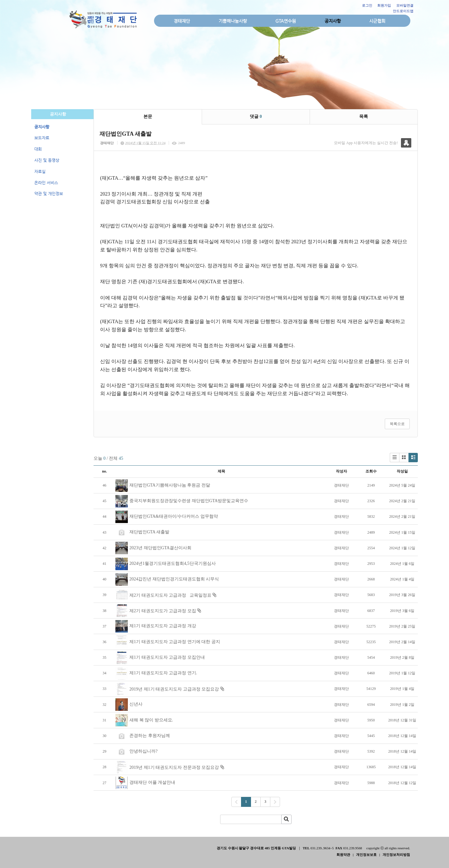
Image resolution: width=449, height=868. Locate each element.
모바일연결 (405, 5)
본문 (148, 116)
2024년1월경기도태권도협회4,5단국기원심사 (173, 563)
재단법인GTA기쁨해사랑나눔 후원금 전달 (170, 485)
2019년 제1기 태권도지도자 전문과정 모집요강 (174, 767)
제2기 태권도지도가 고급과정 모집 (163, 611)
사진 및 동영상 (47, 160)
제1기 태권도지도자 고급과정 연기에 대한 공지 (175, 642)
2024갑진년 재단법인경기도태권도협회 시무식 (174, 579)
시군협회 (377, 21)
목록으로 (397, 424)
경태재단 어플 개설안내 (152, 782)
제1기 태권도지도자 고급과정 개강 (163, 626)
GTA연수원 (286, 21)
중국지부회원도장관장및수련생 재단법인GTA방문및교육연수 (189, 501)
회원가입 (384, 5)
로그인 (367, 5)
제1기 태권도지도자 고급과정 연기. (163, 673)
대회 (38, 149)
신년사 (136, 704)
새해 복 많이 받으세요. (151, 720)
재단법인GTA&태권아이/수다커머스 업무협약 (174, 516)
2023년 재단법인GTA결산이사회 (160, 548)
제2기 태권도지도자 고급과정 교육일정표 (170, 595)
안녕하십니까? (143, 751)
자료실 (40, 171)
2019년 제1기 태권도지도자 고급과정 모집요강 (174, 689)
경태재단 (182, 21)
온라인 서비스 (46, 183)
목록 (364, 116)
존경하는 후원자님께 (150, 736)
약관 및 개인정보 (49, 194)
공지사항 (333, 21)
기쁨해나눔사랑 (233, 21)
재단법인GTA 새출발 (149, 532)
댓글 (256, 116)
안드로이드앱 (403, 11)
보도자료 (42, 138)
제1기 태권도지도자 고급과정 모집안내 (167, 657)
